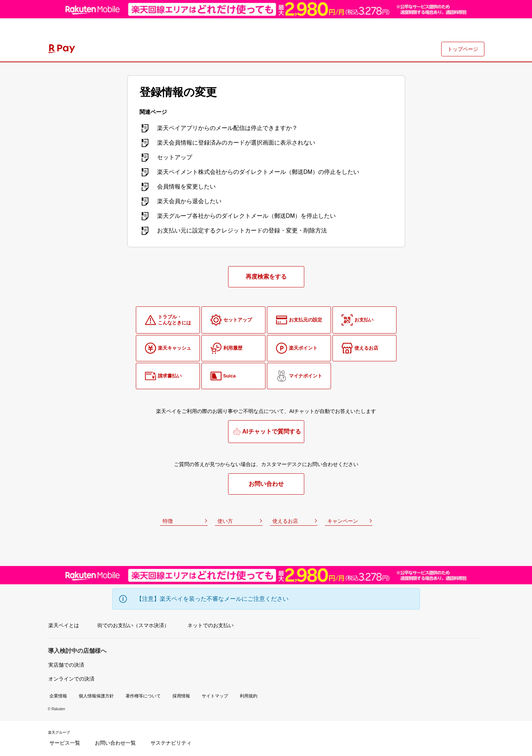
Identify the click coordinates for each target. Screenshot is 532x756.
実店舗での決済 (66, 665)
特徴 (168, 521)
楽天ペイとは (64, 625)
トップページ (463, 49)
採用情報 (181, 696)
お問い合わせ (266, 484)
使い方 (225, 521)
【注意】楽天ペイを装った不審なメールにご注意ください (212, 599)
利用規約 (249, 696)
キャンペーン (343, 521)
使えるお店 (285, 521)
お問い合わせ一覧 (115, 743)
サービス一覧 (65, 743)
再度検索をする (266, 277)
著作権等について (143, 696)
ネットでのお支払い (211, 625)
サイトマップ (215, 696)
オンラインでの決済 (71, 679)
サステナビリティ (171, 743)
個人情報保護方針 (96, 696)
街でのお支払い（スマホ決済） (133, 625)
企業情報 (58, 696)
